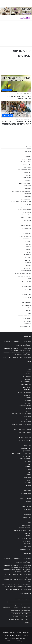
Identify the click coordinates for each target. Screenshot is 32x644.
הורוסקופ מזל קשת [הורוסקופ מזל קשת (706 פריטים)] (26, 617)
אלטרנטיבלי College (25, 162)
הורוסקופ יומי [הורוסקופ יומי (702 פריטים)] (11, 602)
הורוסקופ (27, 188)
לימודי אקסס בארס (25, 226)
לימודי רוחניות (26, 234)
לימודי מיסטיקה (26, 228)
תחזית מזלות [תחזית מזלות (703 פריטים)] (27, 622)
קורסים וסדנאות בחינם (24, 305)
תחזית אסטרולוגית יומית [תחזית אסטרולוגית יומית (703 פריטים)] (14, 620)
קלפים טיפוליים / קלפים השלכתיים (22, 308)
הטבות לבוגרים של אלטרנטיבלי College (20, 202)
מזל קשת (28, 263)
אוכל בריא (27, 151)
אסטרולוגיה (27, 167)
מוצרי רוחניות (26, 239)
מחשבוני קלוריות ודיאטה (24, 276)
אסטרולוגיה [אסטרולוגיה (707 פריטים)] (27, 599)
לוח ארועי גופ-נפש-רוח (24, 218)
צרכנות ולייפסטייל (25, 295)
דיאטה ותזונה (27, 178)
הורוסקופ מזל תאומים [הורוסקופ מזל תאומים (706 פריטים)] (25, 620)
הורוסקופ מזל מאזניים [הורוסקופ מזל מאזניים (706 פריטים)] (16, 611)
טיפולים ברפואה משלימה (24, 210)
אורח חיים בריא (26, 154)
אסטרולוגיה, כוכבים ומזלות (24, 170)
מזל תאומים (27, 268)
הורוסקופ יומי (27, 194)
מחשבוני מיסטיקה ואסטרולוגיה (23, 273)
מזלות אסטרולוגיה (25, 271)
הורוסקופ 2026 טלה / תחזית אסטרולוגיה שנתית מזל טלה (16, 341)
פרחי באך (27, 289)
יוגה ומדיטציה (26, 212)
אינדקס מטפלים (24, 638)
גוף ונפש (28, 175)
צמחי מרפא (27, 292)
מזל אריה (28, 242)
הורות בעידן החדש (25, 199)
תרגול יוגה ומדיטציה (25, 326)
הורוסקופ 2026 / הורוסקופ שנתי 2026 (21, 191)
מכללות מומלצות (26, 281)
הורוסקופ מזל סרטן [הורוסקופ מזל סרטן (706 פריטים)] (26, 614)
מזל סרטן (28, 257)
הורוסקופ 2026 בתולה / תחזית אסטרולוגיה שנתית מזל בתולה (16, 577)
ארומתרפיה (27, 172)
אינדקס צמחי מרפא (25, 159)
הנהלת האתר (27, 94)
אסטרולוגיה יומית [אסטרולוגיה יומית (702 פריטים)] (19, 599)
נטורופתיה (19, 633)
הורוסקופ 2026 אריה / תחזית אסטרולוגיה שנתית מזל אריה (16, 357)
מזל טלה (28, 252)
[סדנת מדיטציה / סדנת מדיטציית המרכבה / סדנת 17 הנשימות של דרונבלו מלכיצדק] (16, 109)
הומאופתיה (27, 186)
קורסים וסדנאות (26, 303)
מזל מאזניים (27, 255)
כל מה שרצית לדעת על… (24, 215)
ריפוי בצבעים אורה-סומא (24, 316)
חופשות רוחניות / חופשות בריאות (22, 207)
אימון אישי (27, 157)
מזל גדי (28, 247)
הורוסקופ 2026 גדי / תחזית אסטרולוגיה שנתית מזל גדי (17, 589)
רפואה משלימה (26, 319)
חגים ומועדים (27, 204)
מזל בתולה (27, 244)
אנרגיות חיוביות (26, 165)
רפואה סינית (27, 321)
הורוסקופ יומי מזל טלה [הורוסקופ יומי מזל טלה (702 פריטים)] (25, 605)
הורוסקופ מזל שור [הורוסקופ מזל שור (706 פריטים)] (16, 617)
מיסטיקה (28, 279)
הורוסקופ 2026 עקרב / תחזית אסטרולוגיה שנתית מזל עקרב (16, 584)
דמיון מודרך (27, 180)
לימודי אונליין (27, 223)
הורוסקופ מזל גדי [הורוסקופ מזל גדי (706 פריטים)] (16, 608)
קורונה (28, 300)
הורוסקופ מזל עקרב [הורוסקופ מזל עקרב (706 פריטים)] (16, 614)
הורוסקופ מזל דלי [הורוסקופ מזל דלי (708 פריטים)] (6, 608)
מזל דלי (28, 249)
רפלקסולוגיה (27, 324)
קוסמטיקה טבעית (26, 297)
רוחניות (28, 313)
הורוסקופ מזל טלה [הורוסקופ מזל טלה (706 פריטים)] (26, 611)
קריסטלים (27, 311)
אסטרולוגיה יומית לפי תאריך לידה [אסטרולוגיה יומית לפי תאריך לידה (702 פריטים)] (23, 602)
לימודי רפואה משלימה (25, 236)
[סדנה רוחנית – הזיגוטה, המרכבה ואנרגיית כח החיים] (16, 84)
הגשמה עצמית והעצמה (24, 183)
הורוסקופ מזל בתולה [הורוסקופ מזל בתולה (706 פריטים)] (26, 608)
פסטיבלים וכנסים (26, 287)
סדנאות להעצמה (26, 284)
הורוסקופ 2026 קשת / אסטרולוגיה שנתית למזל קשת (17, 587)
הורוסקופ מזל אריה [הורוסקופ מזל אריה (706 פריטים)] (14, 605)
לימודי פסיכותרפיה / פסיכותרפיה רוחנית (20, 231)
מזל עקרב (27, 260)
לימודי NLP (27, 220)
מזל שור (28, 265)
